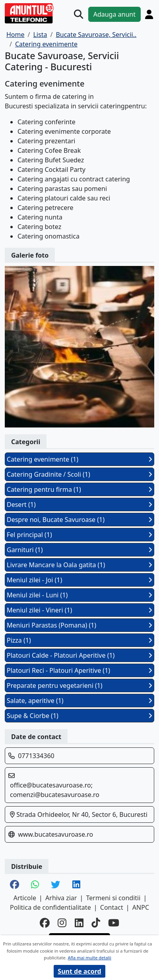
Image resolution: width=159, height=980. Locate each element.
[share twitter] (55, 885)
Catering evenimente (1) (79, 459)
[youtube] (114, 923)
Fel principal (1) (79, 535)
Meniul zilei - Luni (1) (79, 595)
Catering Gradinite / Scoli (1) (79, 474)
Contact (112, 907)
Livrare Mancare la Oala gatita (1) (79, 565)
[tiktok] (96, 923)
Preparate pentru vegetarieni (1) (79, 685)
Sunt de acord (79, 971)
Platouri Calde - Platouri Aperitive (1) (79, 655)
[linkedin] (79, 923)
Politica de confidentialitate (50, 907)
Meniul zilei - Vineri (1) (79, 610)
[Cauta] (79, 14)
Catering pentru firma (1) (79, 489)
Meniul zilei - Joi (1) (79, 580)
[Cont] (149, 14)
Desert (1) (79, 504)
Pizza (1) (79, 640)
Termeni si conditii (113, 898)
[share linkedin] (76, 885)
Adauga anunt (114, 14)
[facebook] (45, 923)
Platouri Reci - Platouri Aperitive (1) (79, 670)
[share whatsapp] (35, 885)
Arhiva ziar (61, 898)
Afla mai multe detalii (89, 958)
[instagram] (62, 923)
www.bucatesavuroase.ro (55, 834)
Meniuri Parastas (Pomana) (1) (79, 625)
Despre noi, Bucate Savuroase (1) (79, 520)
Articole (25, 898)
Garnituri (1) (79, 550)
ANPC (141, 907)
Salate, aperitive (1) (79, 701)
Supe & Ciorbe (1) (79, 716)
